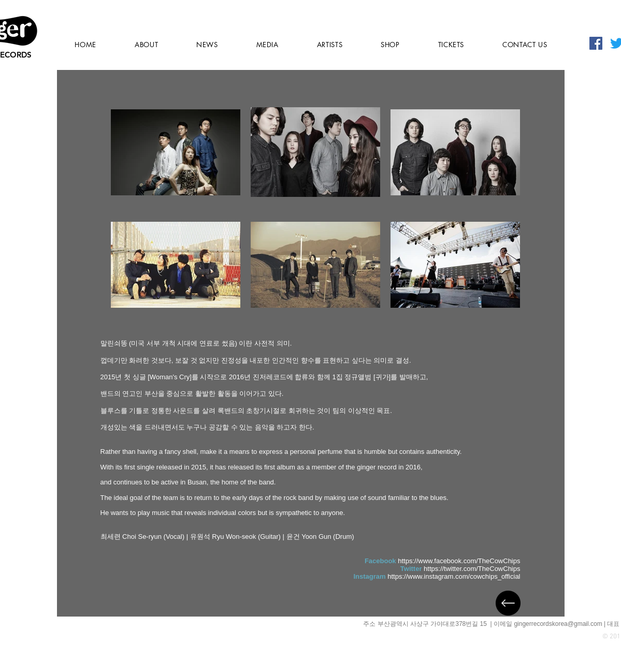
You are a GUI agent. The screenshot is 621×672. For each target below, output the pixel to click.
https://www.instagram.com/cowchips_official (454, 576)
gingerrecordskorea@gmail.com (558, 624)
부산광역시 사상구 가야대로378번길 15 (433, 624)
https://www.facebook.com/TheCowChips (459, 561)
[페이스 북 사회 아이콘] (596, 43)
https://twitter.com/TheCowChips (472, 569)
